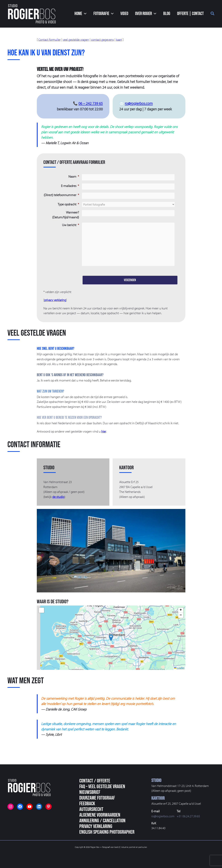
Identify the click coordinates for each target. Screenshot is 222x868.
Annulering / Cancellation (102, 821)
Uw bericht (70, 224)
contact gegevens (104, 39)
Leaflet (179, 679)
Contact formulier (50, 39)
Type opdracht (68, 203)
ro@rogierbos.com (139, 103)
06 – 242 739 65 (91, 103)
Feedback (87, 804)
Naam (74, 176)
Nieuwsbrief (90, 792)
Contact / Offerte (95, 781)
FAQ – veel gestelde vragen (102, 787)
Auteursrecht (91, 809)
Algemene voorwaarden (100, 815)
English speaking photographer (107, 832)
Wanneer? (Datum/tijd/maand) (66, 214)
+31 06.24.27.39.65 (189, 816)
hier (104, 442)
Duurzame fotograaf (97, 798)
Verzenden (130, 291)
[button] (90, 14)
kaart (121, 39)
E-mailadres (70, 185)
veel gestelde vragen (77, 39)
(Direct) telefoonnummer (61, 194)
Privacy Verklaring (96, 826)
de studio (58, 507)
